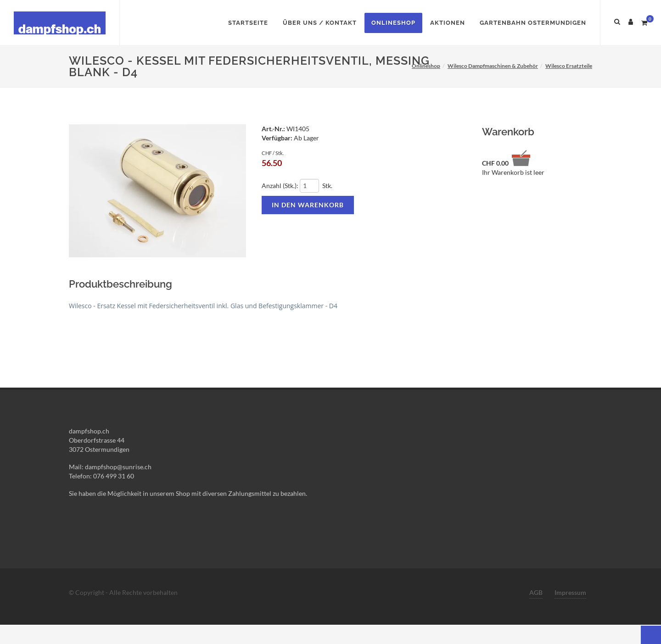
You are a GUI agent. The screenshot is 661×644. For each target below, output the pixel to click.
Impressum (570, 592)
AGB (536, 592)
